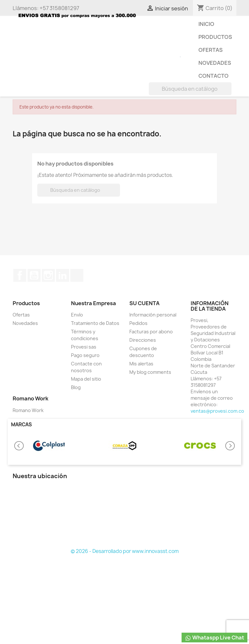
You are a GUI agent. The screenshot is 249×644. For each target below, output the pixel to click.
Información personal (153, 315)
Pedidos (138, 323)
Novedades (215, 63)
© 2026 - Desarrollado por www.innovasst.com (125, 551)
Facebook (20, 275)
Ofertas (211, 50)
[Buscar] (190, 89)
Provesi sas (84, 347)
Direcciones (143, 340)
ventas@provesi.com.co (217, 411)
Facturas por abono (151, 332)
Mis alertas (141, 364)
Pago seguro (85, 355)
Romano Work (28, 410)
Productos (215, 37)
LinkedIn (63, 275)
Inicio (206, 24)
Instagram (48, 275)
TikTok (77, 275)
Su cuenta (144, 303)
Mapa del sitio (86, 379)
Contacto (213, 76)
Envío (77, 315)
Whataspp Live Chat (214, 638)
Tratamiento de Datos (95, 323)
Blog (76, 387)
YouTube (34, 275)
